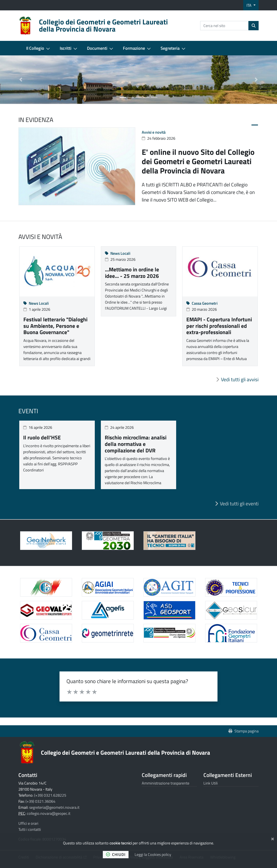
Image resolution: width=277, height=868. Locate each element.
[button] (21, 80)
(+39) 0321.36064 (40, 801)
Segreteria (170, 48)
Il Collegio (35, 48)
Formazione (134, 48)
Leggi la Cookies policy (153, 854)
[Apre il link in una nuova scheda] (108, 541)
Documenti (97, 48)
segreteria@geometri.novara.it (54, 807)
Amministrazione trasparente (166, 783)
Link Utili (211, 783)
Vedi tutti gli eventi (239, 504)
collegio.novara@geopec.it (49, 813)
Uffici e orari (28, 823)
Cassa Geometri (202, 303)
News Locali (36, 303)
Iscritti (66, 48)
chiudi (116, 854)
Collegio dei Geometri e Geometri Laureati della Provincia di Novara (126, 752)
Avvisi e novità (154, 132)
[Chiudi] (273, 838)
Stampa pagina (244, 731)
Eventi (28, 411)
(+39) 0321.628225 (50, 795)
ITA (249, 5)
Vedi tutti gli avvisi (240, 380)
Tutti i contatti (30, 829)
